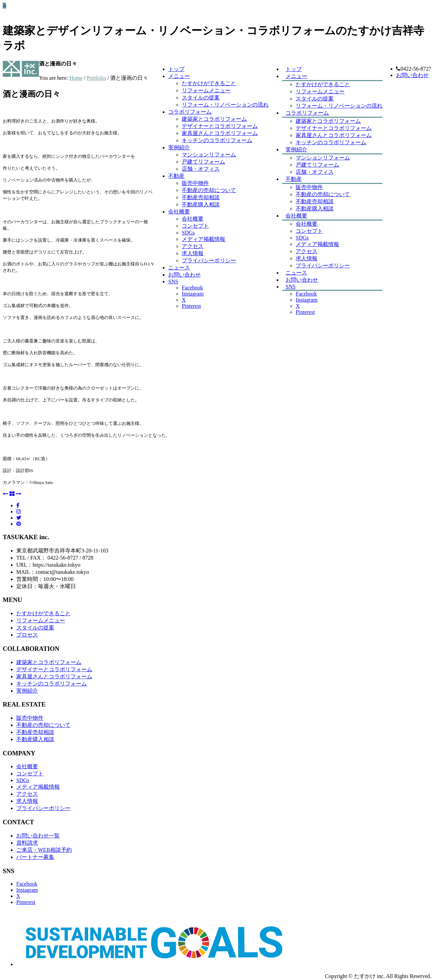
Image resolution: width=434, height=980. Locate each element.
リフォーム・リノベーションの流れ (339, 106)
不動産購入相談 (315, 209)
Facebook (306, 294)
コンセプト (309, 231)
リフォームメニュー (320, 91)
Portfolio (96, 78)
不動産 (294, 179)
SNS (290, 287)
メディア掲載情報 (317, 244)
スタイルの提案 (201, 98)
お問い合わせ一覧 (38, 836)
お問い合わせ (412, 75)
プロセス (27, 635)
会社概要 (296, 216)
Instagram (307, 300)
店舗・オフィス (315, 172)
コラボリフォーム (307, 113)
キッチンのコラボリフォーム (331, 142)
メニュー (296, 76)
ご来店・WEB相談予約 (44, 850)
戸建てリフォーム (317, 165)
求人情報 (193, 253)
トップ (176, 69)
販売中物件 (309, 187)
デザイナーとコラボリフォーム (334, 128)
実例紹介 (296, 149)
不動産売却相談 (315, 201)
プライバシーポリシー (323, 266)
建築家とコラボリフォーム (328, 121)
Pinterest (305, 312)
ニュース (179, 268)
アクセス (307, 251)
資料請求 (27, 843)
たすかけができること (323, 84)
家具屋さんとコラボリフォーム (334, 135)
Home (76, 78)
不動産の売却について (323, 194)
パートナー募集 (35, 857)
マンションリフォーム (323, 158)
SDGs (302, 238)
